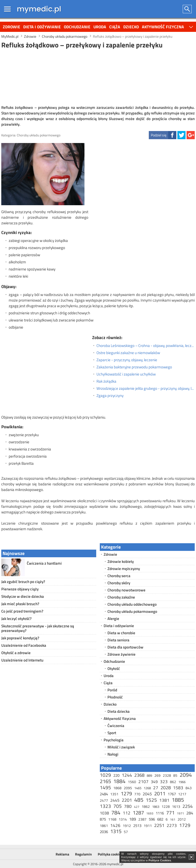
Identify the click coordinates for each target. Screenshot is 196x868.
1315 (116, 831)
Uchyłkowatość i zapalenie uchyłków (126, 374)
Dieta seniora (118, 640)
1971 (180, 813)
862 (173, 782)
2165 (105, 781)
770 (137, 794)
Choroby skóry (119, 583)
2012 (182, 819)
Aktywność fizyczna (163, 27)
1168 (112, 819)
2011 (160, 793)
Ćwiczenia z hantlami (44, 563)
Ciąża (115, 27)
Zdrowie (11, 27)
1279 (126, 793)
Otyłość (114, 669)
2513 (137, 826)
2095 (128, 788)
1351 (114, 794)
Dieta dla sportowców (125, 647)
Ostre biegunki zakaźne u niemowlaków (128, 353)
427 (137, 807)
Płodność (115, 697)
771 (170, 813)
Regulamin (83, 854)
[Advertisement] (98, 76)
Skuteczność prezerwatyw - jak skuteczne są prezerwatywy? (38, 628)
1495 (105, 787)
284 (190, 813)
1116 (160, 813)
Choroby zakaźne (121, 597)
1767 (172, 794)
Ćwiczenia (116, 726)
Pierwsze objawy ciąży (20, 589)
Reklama (62, 854)
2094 (186, 775)
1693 (150, 813)
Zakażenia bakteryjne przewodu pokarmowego (134, 367)
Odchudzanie (77, 27)
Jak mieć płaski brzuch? (20, 604)
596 (152, 819)
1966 (182, 782)
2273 (172, 825)
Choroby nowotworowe (126, 590)
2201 (127, 800)
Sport (112, 733)
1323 (105, 806)
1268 (147, 788)
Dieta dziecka (119, 711)
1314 (123, 819)
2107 (143, 782)
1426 (115, 825)
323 (164, 782)
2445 (115, 800)
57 (126, 832)
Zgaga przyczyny (110, 396)
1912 (127, 826)
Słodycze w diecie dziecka (23, 596)
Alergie (113, 619)
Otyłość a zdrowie (16, 653)
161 (173, 819)
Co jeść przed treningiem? (22, 611)
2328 (167, 775)
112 (127, 813)
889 (149, 775)
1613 (176, 806)
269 (157, 775)
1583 (178, 788)
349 (154, 782)
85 (175, 775)
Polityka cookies (110, 854)
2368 (139, 775)
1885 (178, 800)
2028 (166, 788)
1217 (182, 794)
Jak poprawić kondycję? (20, 638)
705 (118, 806)
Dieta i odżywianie (42, 27)
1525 (151, 800)
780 (128, 806)
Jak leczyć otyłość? (16, 619)
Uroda (100, 27)
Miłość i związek (121, 747)
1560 (132, 782)
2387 (142, 819)
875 (103, 819)
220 (116, 775)
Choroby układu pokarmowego (39, 135)
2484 (104, 794)
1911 (148, 826)
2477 (104, 800)
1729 (185, 825)
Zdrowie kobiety (121, 561)
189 (133, 819)
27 (156, 788)
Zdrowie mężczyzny (124, 569)
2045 (147, 794)
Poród (112, 690)
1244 (127, 775)
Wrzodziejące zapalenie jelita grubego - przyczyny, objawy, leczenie (146, 388)
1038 (104, 813)
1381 (164, 800)
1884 (119, 781)
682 (160, 819)
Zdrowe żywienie (121, 654)
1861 (104, 826)
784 (116, 812)
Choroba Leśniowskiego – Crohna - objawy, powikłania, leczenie (146, 346)
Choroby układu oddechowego (132, 604)
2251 (159, 825)
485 (139, 800)
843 (189, 788)
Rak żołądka (106, 381)
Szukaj (187, 9)
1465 (138, 788)
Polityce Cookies (160, 860)
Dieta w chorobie (121, 633)
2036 (104, 832)
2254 (188, 806)
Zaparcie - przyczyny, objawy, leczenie (127, 360)
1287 (138, 813)
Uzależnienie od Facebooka (24, 645)
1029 (105, 775)
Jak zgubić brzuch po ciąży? (23, 582)
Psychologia (114, 740)
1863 (156, 807)
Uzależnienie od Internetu (22, 660)
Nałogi (113, 754)
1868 (117, 788)
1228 (166, 806)
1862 (146, 806)
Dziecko (131, 27)
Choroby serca (119, 576)
